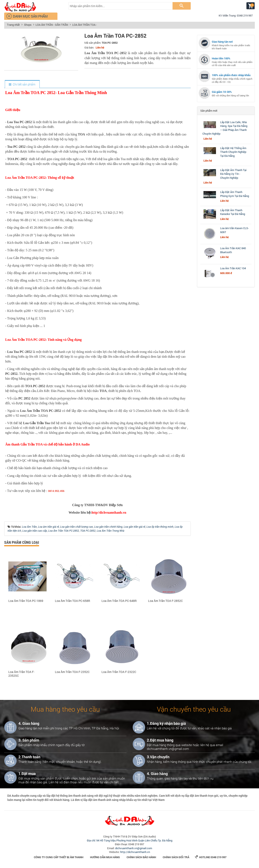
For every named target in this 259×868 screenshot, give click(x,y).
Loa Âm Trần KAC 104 (233, 268)
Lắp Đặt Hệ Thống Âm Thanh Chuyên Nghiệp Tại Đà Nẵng (233, 152)
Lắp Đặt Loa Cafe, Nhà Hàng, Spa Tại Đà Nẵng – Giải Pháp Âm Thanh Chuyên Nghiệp (225, 128)
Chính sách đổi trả (176, 857)
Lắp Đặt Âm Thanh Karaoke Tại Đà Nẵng (233, 212)
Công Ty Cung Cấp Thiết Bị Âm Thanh (59, 857)
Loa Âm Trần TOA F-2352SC (21, 674)
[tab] (22, 84)
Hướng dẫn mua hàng (105, 857)
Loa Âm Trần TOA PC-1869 (26, 601)
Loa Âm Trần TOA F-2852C (165, 601)
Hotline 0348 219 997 (211, 857)
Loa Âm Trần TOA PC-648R (119, 601)
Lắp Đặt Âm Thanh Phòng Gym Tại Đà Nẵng (235, 194)
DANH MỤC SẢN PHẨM (27, 16)
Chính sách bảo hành (141, 857)
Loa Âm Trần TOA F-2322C (119, 672)
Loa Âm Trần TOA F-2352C (72, 672)
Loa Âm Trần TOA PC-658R (72, 601)
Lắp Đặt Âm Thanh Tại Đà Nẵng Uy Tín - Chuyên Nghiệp (233, 174)
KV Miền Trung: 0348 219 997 (234, 15)
